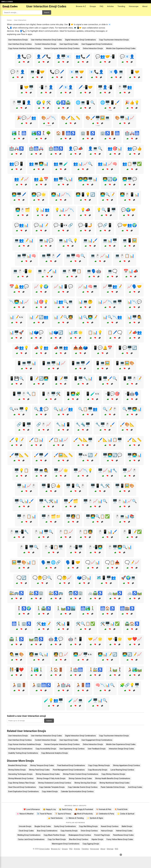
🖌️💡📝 (17, 440)
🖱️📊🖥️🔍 (44, 532)
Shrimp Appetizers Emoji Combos (126, 765)
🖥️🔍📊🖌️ (24, 501)
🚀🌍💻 (128, 578)
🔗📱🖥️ (24, 424)
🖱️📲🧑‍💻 (95, 547)
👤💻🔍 (95, 148)
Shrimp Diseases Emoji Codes (48, 774)
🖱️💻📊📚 (125, 516)
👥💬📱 (17, 164)
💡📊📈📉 (64, 210)
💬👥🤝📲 (105, 57)
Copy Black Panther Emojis (54, 835)
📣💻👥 (61, 348)
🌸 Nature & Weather (25, 814)
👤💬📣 (76, 148)
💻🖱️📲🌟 (23, 271)
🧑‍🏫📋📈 (61, 654)
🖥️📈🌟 (61, 470)
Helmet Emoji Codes (124, 831)
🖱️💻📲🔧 (19, 532)
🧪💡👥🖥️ (53, 700)
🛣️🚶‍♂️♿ (16, 639)
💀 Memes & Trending (75, 818)
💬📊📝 (41, 225)
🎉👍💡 (132, 103)
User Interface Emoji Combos (20, 44)
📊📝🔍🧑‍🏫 (63, 317)
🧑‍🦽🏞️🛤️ (135, 670)
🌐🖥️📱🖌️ (110, 103)
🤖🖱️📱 (76, 639)
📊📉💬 (135, 302)
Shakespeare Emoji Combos (80, 835)
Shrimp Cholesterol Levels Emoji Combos (55, 783)
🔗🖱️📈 (44, 424)
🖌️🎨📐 (127, 424)
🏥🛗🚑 (36, 148)
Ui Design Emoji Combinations (20, 749)
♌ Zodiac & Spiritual (126, 814)
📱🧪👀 (93, 394)
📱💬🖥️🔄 (127, 348)
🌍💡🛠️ (44, 103)
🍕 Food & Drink (121, 809)
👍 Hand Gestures (55, 818)
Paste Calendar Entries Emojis (113, 787)
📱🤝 (135, 72)
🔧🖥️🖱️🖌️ (105, 424)
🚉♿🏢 (36, 593)
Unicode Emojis (25, 826)
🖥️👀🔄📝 (88, 455)
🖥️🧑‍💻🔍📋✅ (98, 516)
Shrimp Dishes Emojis (17, 770)
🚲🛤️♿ (115, 593)
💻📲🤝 (37, 72)
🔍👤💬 (41, 409)
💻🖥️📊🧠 (26, 256)
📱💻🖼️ (103, 363)
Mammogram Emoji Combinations (66, 844)
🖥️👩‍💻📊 (135, 455)
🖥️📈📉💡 (83, 470)
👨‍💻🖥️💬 (130, 179)
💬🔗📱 (105, 225)
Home (9, 20)
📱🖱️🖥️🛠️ (51, 394)
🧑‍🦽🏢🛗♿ (41, 685)
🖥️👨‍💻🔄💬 (112, 455)
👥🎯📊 (115, 148)
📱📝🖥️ (61, 378)
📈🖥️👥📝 (112, 286)
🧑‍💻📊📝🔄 (108, 654)
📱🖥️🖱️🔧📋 (24, 394)
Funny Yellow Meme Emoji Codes (120, 839)
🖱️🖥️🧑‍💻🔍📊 (120, 547)
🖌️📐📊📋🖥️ (110, 440)
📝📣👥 (135, 332)
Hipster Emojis (97, 839)
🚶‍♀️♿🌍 (24, 608)
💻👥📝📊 (24, 240)
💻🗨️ (112, 271)
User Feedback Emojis (97, 749)
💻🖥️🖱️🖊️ (51, 256)
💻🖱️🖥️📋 (72, 271)
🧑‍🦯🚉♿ (95, 670)
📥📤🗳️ (81, 348)
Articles (110, 6)
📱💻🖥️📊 (26, 363)
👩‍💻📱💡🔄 (85, 194)
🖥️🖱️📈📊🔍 (95, 501)
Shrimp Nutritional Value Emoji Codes (114, 783)
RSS (116, 849)
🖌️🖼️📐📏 (63, 455)
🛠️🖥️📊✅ (110, 624)
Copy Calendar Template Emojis (52, 787)
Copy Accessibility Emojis (46, 749)
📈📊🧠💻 (88, 286)
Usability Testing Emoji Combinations (23, 753)
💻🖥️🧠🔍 (76, 256)
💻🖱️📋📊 (125, 256)
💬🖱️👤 (18, 72)
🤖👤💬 (56, 639)
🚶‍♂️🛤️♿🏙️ (66, 608)
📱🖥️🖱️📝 (132, 378)
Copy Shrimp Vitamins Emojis (113, 774)
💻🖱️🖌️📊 (47, 271)
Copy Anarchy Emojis (69, 831)
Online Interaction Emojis (93, 48)
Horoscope (134, 6)
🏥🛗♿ (56, 148)
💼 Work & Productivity (83, 814)
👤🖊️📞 (44, 57)
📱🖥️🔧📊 (83, 378)
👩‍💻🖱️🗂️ (23, 210)
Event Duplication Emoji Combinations (24, 791)
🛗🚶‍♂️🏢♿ (21, 624)
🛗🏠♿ (108, 608)
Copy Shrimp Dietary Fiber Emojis (22, 783)
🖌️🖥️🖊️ (41, 455)
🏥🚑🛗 (132, 133)
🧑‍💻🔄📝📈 (132, 654)
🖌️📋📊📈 (58, 440)
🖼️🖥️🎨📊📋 (24, 562)
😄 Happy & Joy (49, 809)
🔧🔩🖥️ (83, 424)
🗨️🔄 (21, 578)
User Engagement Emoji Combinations (97, 44)
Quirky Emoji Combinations (65, 826)
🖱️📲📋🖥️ (53, 547)
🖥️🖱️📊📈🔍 (125, 501)
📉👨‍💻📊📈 (19, 302)
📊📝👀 (17, 317)
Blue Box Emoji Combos (79, 839)
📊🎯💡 (41, 302)
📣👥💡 (21, 348)
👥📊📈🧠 (108, 164)
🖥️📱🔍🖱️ (76, 486)
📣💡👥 (41, 348)
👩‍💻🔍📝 (108, 194)
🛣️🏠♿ (132, 624)
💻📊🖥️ (110, 240)
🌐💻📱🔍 (85, 103)
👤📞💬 (24, 57)
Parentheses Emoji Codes (123, 835)
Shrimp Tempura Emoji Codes (42, 765)
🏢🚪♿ (88, 133)
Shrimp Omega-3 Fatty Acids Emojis (51, 778)
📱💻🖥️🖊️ (80, 363)
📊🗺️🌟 (76, 332)
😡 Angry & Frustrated (84, 809)
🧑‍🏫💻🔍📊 (39, 654)
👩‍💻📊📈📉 (61, 194)
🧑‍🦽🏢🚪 (19, 685)
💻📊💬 (46, 240)
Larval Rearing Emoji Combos (122, 770)
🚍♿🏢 (76, 593)
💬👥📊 (21, 225)
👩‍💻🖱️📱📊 (130, 194)
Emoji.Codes (45, 849)
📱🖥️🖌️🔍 (108, 378)
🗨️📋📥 (112, 562)
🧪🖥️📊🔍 (98, 700)
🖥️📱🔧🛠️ (100, 486)
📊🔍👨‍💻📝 (88, 317)
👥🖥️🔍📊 (63, 179)
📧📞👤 (96, 72)
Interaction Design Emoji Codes (121, 749)
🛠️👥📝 (44, 624)
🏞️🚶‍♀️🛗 (19, 133)
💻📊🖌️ (90, 240)
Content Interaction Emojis (46, 44)
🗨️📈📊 (93, 562)
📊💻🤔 (85, 302)
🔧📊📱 (63, 424)
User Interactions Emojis (18, 40)
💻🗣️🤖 (94, 271)
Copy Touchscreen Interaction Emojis (114, 40)
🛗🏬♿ (127, 608)
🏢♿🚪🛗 (110, 133)
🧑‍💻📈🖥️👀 (83, 654)
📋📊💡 (95, 332)
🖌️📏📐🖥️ (83, 440)
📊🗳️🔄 (56, 332)
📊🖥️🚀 (16, 332)
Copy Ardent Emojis (50, 791)
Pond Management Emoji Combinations (69, 770)
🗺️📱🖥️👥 (106, 578)
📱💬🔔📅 (103, 348)
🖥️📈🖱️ (130, 470)
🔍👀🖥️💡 (19, 409)
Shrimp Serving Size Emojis (85, 783)
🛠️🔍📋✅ (85, 624)
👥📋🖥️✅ (132, 164)
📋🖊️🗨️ (115, 332)
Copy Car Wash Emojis (57, 839)
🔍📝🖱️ (110, 409)
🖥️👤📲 (105, 87)
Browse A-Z (81, 6)
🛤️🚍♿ (36, 639)
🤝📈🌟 (95, 639)
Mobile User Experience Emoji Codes (121, 48)
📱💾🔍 (17, 378)
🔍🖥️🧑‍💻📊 (132, 409)
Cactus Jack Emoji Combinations (31, 839)
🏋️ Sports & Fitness (63, 814)
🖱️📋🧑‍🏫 (85, 532)
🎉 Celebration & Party (105, 814)
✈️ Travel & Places (44, 814)
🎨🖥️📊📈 (125, 118)
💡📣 (85, 210)
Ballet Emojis (127, 826)
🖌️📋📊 (36, 440)
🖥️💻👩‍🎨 (41, 470)
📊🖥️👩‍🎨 (135, 317)
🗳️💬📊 (84, 578)
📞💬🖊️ (57, 72)
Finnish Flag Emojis (102, 835)
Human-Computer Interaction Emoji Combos (62, 48)
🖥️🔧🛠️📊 (49, 501)
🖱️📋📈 (66, 532)
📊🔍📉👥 (112, 317)
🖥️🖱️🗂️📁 (51, 516)
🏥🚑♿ (16, 148)
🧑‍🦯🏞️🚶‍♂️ (36, 670)
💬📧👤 (127, 57)
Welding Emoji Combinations (29, 835)
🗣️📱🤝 (73, 562)
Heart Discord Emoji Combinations (22, 787)
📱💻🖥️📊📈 (53, 363)
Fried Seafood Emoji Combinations (71, 765)
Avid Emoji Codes (135, 787)
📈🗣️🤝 (135, 286)
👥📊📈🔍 (83, 164)
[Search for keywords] (22, 12)
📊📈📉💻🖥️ (110, 302)
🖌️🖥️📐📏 (19, 455)
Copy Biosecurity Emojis (98, 770)
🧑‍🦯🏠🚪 (56, 670)
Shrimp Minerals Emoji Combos (21, 778)
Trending (121, 6)
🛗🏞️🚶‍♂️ (88, 608)
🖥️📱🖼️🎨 (125, 486)
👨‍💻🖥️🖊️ (19, 194)
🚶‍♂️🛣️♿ (44, 608)
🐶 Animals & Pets (104, 809)
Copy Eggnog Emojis (91, 844)
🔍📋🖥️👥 (88, 409)
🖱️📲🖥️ (76, 547)
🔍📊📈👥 (63, 409)
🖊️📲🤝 (85, 87)
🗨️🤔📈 (64, 578)
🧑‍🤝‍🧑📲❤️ (16, 670)
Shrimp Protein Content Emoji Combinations (81, 774)
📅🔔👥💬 (19, 286)
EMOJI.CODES (7, 2)
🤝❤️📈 (135, 639)
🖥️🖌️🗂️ (71, 501)
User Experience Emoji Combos (72, 749)
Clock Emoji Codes (26, 831)
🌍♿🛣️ (63, 103)
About (145, 6)
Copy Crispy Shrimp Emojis (99, 765)
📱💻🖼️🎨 (125, 363)
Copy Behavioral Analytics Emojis (55, 753)
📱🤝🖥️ (26, 87)
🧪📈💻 (76, 700)
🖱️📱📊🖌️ (108, 532)
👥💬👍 (135, 148)
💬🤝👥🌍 (127, 225)
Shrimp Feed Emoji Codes (39, 770)
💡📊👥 (42, 210)
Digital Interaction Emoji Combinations (80, 40)
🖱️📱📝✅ (132, 532)
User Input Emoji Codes (69, 44)
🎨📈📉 (49, 118)
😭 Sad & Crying (66, 809)
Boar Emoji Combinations (47, 831)
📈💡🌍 (41, 286)
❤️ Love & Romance (32, 809)
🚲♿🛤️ (135, 593)
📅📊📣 (131, 271)
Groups (93, 6)
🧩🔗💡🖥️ (130, 685)
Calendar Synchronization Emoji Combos (77, 791)
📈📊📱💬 (63, 286)
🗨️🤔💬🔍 (42, 578)
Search (47, 12)
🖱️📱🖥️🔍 (29, 547)
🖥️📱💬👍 (51, 486)
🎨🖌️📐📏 (71, 118)
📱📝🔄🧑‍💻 (39, 378)
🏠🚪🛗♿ (66, 133)
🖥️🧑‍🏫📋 (73, 516)
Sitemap (110, 849)
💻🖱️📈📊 (100, 256)
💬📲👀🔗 (63, 225)
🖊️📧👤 (66, 87)
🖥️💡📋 (21, 470)
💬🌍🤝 (128, 210)
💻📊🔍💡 (68, 240)
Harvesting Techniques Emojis (20, 774)
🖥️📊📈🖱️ (26, 486)
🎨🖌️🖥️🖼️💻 (98, 118)
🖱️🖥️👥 (125, 87)
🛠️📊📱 (63, 624)
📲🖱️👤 (46, 87)
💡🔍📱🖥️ (106, 210)
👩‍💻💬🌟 (39, 194)
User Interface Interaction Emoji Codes (46, 40)
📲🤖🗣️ (132, 394)
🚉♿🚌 (56, 593)
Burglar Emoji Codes (43, 826)
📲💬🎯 (112, 394)
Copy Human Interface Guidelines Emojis (25, 48)
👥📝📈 (21, 179)
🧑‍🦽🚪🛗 (83, 685)
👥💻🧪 (61, 164)
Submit (49, 721)
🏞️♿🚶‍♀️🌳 (41, 133)
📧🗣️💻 (116, 72)
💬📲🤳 (85, 225)
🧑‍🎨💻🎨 (17, 654)
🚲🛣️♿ (95, 593)
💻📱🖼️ (130, 240)
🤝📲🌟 (115, 639)
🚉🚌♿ (16, 593)
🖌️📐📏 (135, 440)
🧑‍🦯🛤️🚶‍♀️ (115, 670)
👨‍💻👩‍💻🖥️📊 (88, 179)
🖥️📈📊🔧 (108, 470)
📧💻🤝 (77, 72)
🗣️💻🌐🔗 (51, 562)
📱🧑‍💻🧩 (73, 394)
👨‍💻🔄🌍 (110, 179)
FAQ (101, 6)
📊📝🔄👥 (39, 317)
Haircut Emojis (107, 831)
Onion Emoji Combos (89, 831)
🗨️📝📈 (132, 562)
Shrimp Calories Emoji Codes (80, 778)
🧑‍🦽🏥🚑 (63, 685)
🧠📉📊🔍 (105, 685)
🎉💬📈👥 (26, 118)
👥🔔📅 (41, 179)
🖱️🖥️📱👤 (21, 103)
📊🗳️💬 (36, 332)
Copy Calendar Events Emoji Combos (83, 787)
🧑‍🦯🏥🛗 (76, 670)
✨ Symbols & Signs (95, 818)
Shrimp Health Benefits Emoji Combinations (113, 778)
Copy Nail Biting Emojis (88, 826)
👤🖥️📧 (63, 57)
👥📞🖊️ (83, 57)
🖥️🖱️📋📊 (26, 516)
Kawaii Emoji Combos (110, 826)
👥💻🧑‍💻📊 (39, 164)
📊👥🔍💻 (63, 302)
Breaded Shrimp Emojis (18, 765)
